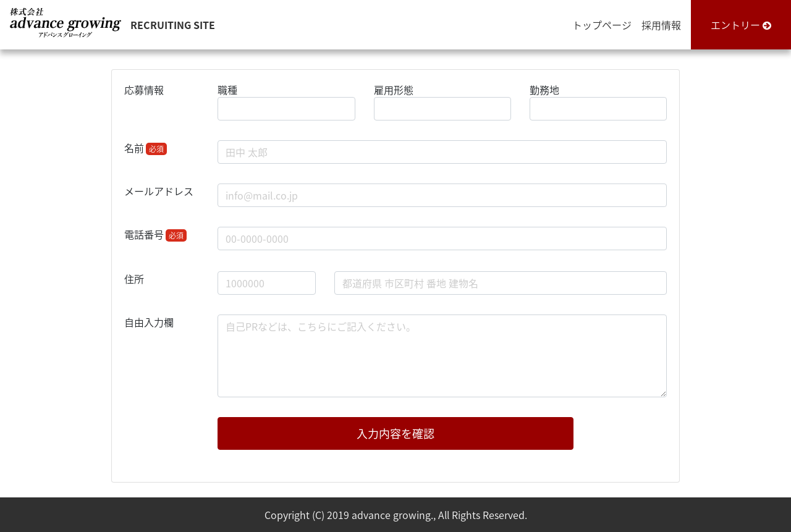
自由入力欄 (149, 322)
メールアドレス (159, 191)
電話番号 (155, 234)
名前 (146, 148)
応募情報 (144, 90)
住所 (134, 279)
